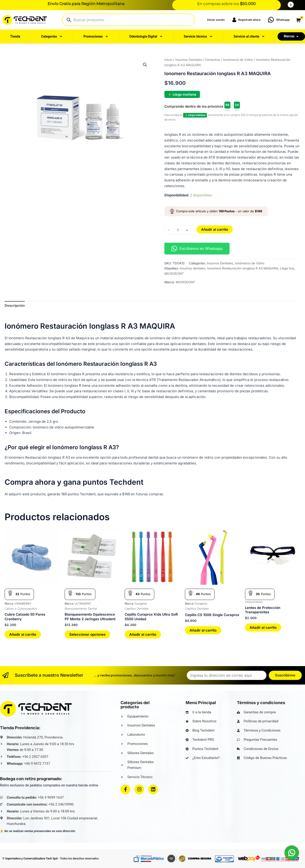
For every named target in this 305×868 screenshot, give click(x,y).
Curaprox (141, 604)
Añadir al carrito (215, 229)
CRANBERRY (23, 604)
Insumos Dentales (189, 60)
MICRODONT (174, 274)
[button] (145, 65)
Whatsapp (283, 20)
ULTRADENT (83, 604)
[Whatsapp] (271, 20)
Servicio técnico (198, 36)
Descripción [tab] (15, 306)
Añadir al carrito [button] (23, 634)
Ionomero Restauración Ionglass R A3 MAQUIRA (243, 268)
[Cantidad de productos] (178, 230)
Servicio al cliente (249, 36)
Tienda (15, 36)
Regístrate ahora (246, 20)
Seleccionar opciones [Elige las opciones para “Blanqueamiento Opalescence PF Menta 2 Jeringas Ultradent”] (87, 634)
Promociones (96, 36)
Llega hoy (287, 268)
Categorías (52, 36)
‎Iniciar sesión (216, 20)
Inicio (168, 60)
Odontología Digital (146, 36)
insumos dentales (192, 268)
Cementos (212, 60)
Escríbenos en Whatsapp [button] (197, 249)
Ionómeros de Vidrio (238, 60)
